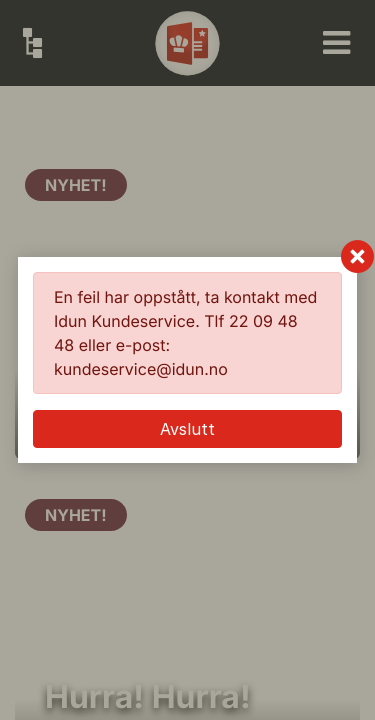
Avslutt (187, 429)
